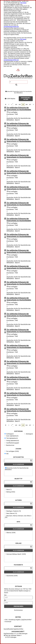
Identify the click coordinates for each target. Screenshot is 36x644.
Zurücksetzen (18, 610)
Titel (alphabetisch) (11, 438)
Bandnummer (9, 445)
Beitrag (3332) (10, 492)
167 (30, 104)
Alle (7, 454)
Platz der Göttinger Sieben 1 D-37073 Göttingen (13, 636)
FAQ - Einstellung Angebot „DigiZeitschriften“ (18, 620)
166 (27, 104)
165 (23, 104)
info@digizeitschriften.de (11, 27)
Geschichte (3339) (11, 576)
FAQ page (23, 39)
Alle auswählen (18, 464)
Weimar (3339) (10, 533)
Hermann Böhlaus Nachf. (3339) (16, 554)
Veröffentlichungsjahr (12, 443)
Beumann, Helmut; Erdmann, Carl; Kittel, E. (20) (18, 517)
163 (16, 104)
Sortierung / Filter (26, 99)
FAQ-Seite (23, 3)
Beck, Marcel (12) (11, 513)
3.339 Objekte (10, 99)
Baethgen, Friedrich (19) (13, 511)
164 (20, 104)
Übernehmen (18, 606)
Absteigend (28, 434)
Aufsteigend (9, 434)
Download (8, 622)
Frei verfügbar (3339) (12, 451)
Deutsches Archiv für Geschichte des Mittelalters (17, 469)
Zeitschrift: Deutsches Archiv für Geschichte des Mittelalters (19, 92)
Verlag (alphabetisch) (12, 441)
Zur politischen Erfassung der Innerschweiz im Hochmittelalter (19, 109)
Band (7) (8, 490)
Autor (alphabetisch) (11, 436)
